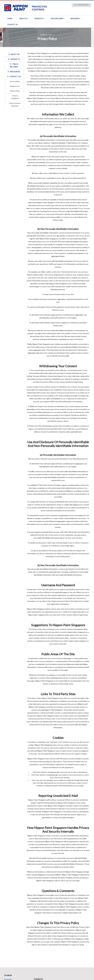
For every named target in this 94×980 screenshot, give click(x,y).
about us (14, 54)
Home (10, 19)
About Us (23, 19)
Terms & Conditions (15, 97)
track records (14, 65)
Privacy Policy (15, 91)
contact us (14, 76)
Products (39, 19)
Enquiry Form (15, 86)
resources (14, 72)
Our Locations (15, 81)
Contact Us (12, 25)
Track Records (57, 19)
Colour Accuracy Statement (15, 105)
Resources (75, 19)
